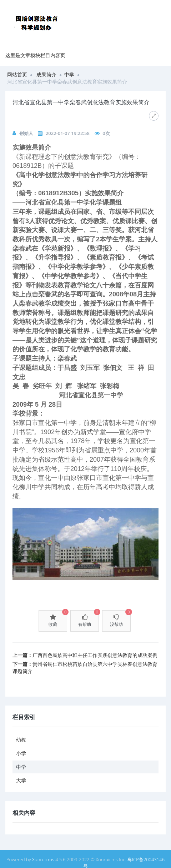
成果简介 (46, 74)
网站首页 (17, 74)
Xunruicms (43, 859)
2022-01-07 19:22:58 (68, 133)
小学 (21, 753)
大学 (21, 780)
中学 (69, 74)
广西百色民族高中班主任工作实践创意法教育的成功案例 (95, 655)
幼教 (21, 740)
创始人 (26, 133)
